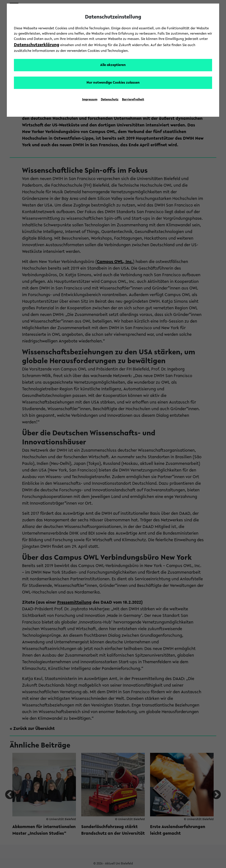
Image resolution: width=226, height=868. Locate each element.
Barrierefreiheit (133, 100)
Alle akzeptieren (113, 65)
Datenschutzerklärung (37, 45)
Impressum (90, 100)
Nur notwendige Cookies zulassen (113, 83)
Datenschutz (110, 100)
